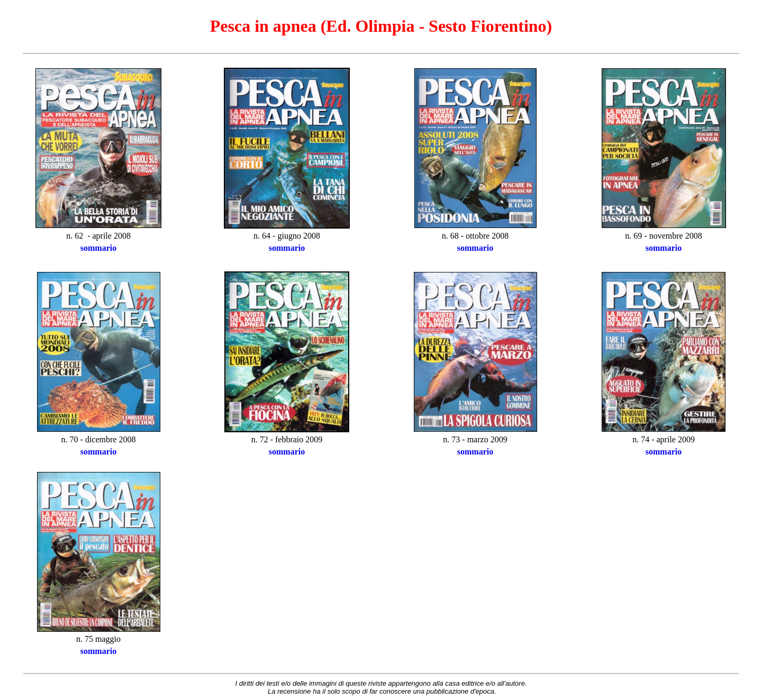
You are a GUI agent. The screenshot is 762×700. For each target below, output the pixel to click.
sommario (98, 248)
